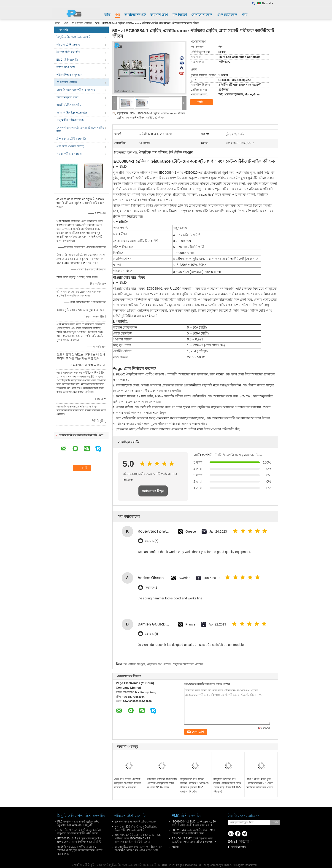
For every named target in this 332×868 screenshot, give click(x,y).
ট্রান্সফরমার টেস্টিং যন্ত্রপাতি (71, 139)
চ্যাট (203, 102)
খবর (244, 15)
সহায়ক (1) (151, 634)
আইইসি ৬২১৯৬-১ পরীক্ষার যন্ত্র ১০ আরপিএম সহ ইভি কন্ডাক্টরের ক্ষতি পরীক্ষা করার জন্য (80, 850)
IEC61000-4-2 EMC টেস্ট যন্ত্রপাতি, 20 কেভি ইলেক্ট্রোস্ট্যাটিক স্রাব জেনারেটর (194, 823)
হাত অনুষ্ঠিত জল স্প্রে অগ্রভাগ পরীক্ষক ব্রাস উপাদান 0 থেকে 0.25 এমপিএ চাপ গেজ (139, 849)
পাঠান (275, 822)
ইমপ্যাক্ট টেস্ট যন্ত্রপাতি (68, 52)
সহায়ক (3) (152, 541)
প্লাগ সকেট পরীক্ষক (82, 23)
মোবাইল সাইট (237, 847)
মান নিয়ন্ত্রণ (180, 15)
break (175, 847)
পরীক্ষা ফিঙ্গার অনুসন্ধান (69, 75)
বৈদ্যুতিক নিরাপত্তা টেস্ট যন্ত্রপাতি (74, 37)
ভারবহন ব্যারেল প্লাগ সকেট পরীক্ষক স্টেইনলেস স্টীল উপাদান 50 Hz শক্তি (162, 783)
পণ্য (117, 15)
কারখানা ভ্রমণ (159, 15)
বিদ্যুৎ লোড (163, 194)
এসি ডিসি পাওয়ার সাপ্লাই (70, 146)
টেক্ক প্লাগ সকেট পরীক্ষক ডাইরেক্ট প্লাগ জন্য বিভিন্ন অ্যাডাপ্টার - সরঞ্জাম (127, 783)
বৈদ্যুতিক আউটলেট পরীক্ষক (188, 664)
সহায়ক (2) (152, 588)
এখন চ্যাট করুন (227, 15)
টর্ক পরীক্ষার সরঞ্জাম (134, 664)
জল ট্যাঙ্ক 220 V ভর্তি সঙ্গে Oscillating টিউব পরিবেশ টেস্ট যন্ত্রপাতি (136, 828)
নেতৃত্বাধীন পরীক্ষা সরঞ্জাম (71, 120)
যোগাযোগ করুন (202, 15)
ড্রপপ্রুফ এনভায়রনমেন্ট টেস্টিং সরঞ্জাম (136, 822)
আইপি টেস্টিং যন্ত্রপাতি (69, 105)
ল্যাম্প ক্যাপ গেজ (66, 67)
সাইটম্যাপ (245, 841)
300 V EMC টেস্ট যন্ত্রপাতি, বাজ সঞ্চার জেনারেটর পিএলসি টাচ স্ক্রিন (193, 832)
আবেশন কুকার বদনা (67, 97)
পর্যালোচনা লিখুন (153, 491)
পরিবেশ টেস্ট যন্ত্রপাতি (69, 45)
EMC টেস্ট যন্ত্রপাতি (67, 60)
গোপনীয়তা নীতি (81, 865)
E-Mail (232, 841)
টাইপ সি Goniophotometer (72, 113)
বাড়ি (107, 15)
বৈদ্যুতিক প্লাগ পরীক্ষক (159, 664)
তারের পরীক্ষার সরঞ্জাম (69, 154)
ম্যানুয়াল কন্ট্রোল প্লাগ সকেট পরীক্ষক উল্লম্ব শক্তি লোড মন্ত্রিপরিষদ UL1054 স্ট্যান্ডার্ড (228, 785)
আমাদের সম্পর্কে (135, 15)
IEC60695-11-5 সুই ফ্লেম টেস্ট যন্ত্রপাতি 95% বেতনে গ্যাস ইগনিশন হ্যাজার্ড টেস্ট (79, 840)
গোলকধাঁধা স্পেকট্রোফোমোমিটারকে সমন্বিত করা (80, 129)
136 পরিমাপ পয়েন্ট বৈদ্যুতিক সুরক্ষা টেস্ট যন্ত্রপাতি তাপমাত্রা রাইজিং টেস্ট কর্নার (80, 832)
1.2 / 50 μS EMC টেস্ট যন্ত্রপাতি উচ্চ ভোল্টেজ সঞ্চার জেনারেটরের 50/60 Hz (194, 840)
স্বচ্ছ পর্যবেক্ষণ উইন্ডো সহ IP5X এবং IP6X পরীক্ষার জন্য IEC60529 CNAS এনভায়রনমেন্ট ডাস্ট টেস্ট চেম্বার (138, 838)
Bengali (268, 3)
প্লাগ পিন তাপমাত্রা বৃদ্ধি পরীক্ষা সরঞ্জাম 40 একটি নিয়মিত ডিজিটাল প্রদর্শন (260, 783)
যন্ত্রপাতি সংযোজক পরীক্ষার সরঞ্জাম (76, 90)
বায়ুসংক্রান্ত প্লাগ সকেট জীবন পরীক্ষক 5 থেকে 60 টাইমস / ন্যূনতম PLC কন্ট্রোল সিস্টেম (194, 785)
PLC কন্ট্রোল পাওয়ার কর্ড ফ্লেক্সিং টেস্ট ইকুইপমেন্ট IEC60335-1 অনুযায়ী (78, 823)
